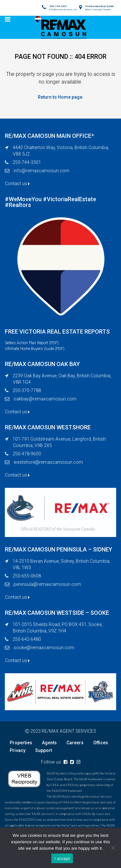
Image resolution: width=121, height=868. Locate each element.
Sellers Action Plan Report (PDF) (32, 343)
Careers (75, 743)
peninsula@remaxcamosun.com (47, 584)
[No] (113, 848)
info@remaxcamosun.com (41, 171)
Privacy (18, 750)
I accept (62, 859)
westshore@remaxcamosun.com (48, 462)
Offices (101, 743)
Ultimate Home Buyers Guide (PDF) (35, 349)
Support (44, 750)
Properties (21, 743)
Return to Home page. (61, 97)
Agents (49, 743)
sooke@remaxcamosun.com (44, 648)
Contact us (17, 183)
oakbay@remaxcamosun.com (45, 399)
